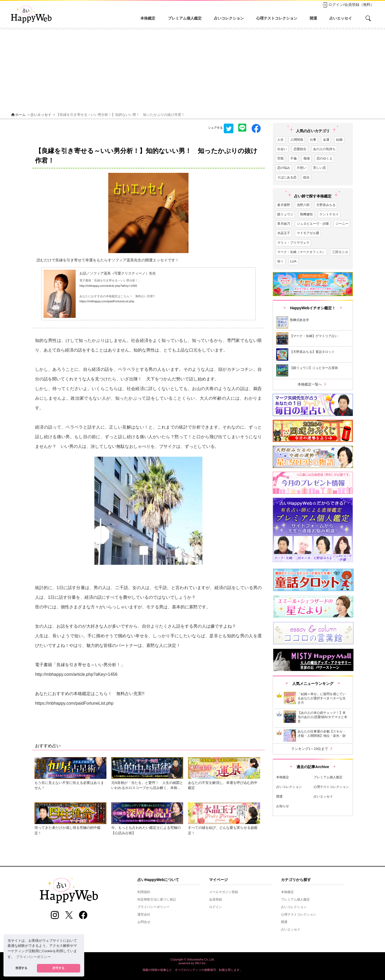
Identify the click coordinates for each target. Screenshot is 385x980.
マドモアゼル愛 (308, 233)
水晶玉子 (284, 233)
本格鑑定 (148, 18)
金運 (326, 140)
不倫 (294, 158)
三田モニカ (340, 252)
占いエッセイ (341, 18)
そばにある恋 (287, 177)
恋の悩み (284, 168)
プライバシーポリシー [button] (33, 957)
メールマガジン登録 (224, 892)
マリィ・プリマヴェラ (293, 243)
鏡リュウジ (285, 214)
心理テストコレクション (277, 18)
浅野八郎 (303, 205)
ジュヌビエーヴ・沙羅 (313, 224)
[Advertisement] (192, 70)
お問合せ (144, 922)
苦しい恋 (319, 168)
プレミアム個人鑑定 (185, 18)
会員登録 (215, 899)
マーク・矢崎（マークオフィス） (301, 252)
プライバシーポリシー (153, 907)
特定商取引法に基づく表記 (157, 899)
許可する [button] (59, 968)
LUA (293, 261)
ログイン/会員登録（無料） (348, 5)
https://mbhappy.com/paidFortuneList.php (107, 301)
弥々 (280, 261)
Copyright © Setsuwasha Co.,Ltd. (192, 959)
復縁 (307, 158)
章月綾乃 (284, 224)
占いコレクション (229, 18)
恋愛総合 (300, 149)
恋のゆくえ (325, 158)
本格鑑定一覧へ (313, 384)
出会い (282, 149)
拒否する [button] (21, 968)
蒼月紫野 (284, 205)
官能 (280, 158)
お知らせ (283, 806)
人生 (280, 140)
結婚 (339, 140)
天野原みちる (326, 205)
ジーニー (342, 224)
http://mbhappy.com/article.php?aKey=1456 (108, 286)
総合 (306, 177)
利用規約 (144, 892)
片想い (302, 168)
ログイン (215, 907)
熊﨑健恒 (306, 214)
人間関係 (297, 140)
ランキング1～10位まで (313, 749)
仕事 (313, 140)
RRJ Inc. (201, 963)
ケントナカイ (329, 214)
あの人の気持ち (324, 149)
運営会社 (144, 914)
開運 (313, 18)
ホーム (18, 115)
